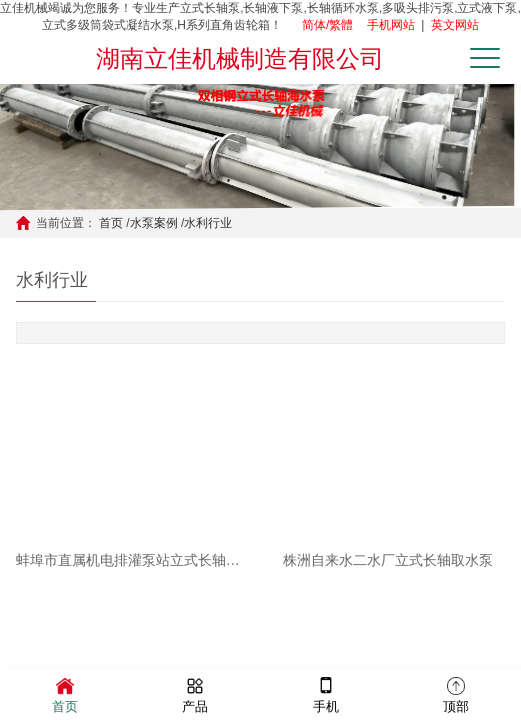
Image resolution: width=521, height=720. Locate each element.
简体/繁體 (327, 25)
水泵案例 (154, 223)
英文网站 (455, 25)
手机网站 (391, 25)
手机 (326, 693)
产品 (195, 693)
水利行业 (208, 223)
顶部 (456, 693)
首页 (111, 223)
